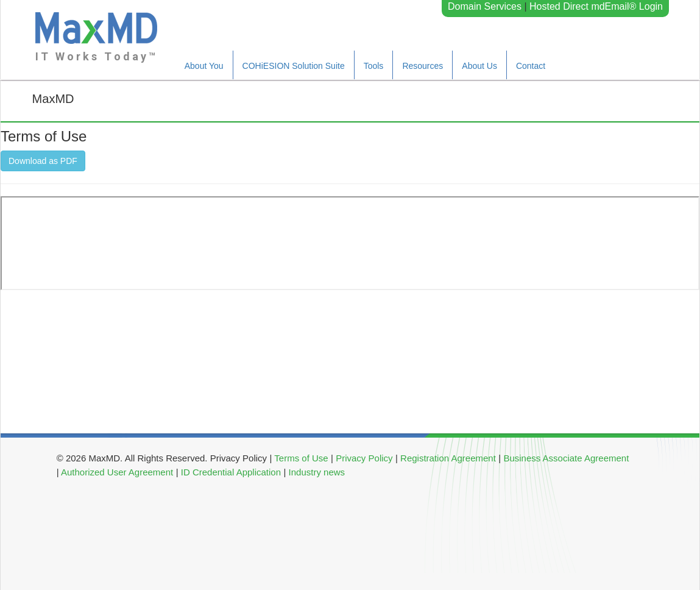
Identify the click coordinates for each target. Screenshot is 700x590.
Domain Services (485, 6)
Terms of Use (301, 458)
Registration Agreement (448, 458)
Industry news (317, 472)
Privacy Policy (364, 458)
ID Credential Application (231, 472)
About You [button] (204, 66)
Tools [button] (374, 66)
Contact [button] (531, 66)
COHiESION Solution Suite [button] (294, 66)
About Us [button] (479, 66)
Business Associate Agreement (566, 458)
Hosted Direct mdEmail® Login (596, 6)
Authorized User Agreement (117, 472)
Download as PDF (43, 161)
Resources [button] (422, 66)
